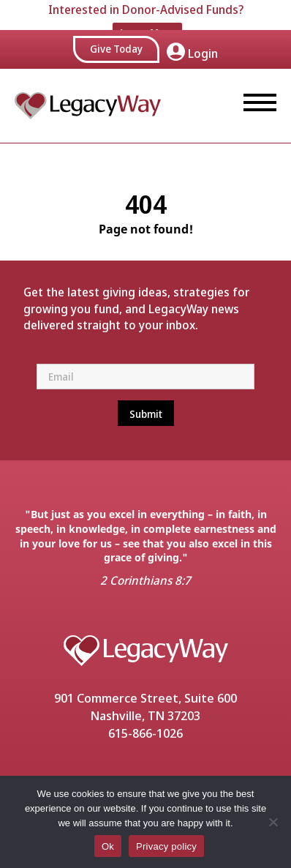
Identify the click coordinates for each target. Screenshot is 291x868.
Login (192, 41)
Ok (108, 846)
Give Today (116, 36)
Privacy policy (166, 846)
